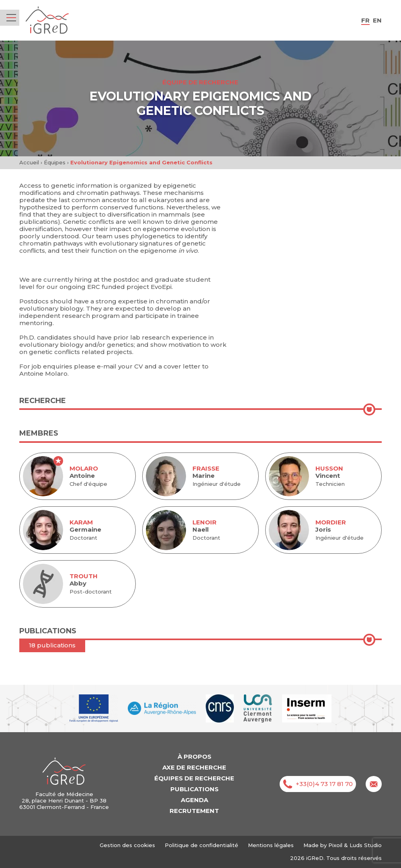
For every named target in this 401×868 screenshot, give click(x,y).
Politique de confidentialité (202, 845)
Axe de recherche (194, 767)
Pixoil (335, 845)
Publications (194, 789)
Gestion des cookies (127, 845)
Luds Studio (366, 845)
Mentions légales (271, 845)
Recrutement (194, 811)
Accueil (29, 162)
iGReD (47, 20)
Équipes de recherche (194, 778)
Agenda (194, 800)
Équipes (55, 162)
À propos (194, 756)
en (377, 20)
